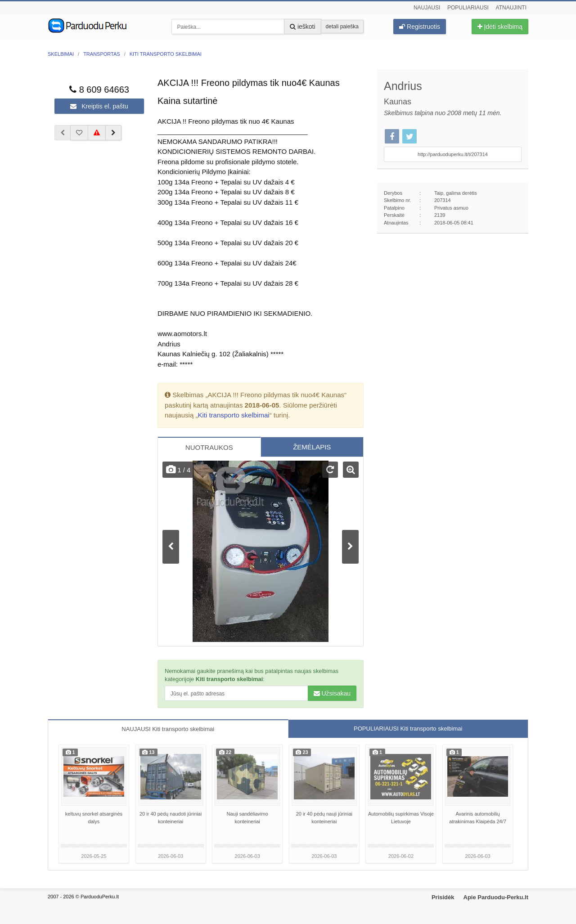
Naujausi (427, 8)
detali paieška (342, 27)
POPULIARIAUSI (408, 729)
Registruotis (420, 27)
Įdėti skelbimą (500, 27)
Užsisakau (332, 693)
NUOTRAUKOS (209, 447)
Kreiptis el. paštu (99, 106)
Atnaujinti (511, 8)
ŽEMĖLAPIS (312, 447)
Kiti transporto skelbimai (233, 415)
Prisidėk (443, 897)
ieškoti (303, 27)
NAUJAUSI (168, 729)
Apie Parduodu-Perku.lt (496, 897)
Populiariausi (468, 8)
